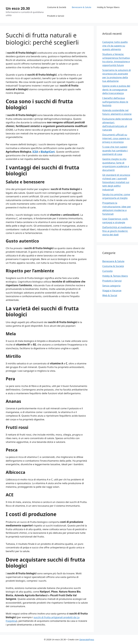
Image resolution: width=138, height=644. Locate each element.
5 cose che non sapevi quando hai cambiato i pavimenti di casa (115, 150)
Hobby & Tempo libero (108, 7)
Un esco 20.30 (18, 8)
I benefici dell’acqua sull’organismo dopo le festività (115, 102)
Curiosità (107, 271)
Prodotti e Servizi (56, 16)
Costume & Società (57, 7)
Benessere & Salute (82, 7)
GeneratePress (87, 639)
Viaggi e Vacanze (112, 290)
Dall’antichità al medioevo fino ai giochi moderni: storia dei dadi (117, 231)
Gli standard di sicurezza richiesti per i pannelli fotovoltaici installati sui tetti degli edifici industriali (116, 182)
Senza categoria (111, 286)
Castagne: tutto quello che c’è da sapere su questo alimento (115, 46)
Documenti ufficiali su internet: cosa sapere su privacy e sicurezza (116, 138)
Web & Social (110, 295)
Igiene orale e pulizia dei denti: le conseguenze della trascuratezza (116, 89)
